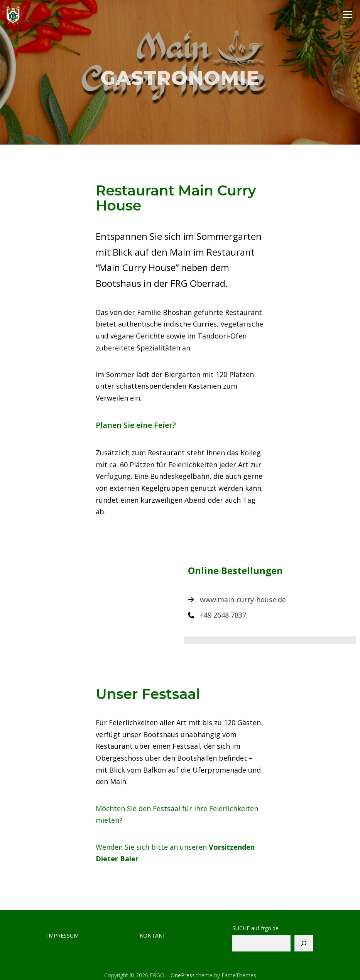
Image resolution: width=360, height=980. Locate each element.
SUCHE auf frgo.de (255, 928)
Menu (347, 14)
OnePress (183, 975)
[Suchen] (304, 943)
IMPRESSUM (63, 935)
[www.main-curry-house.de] (237, 600)
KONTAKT (153, 935)
